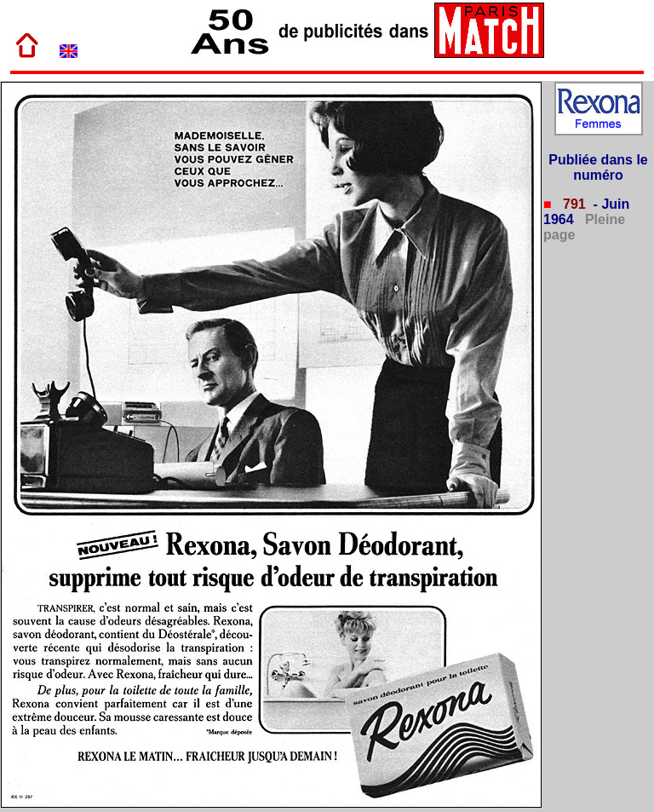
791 (573, 204)
